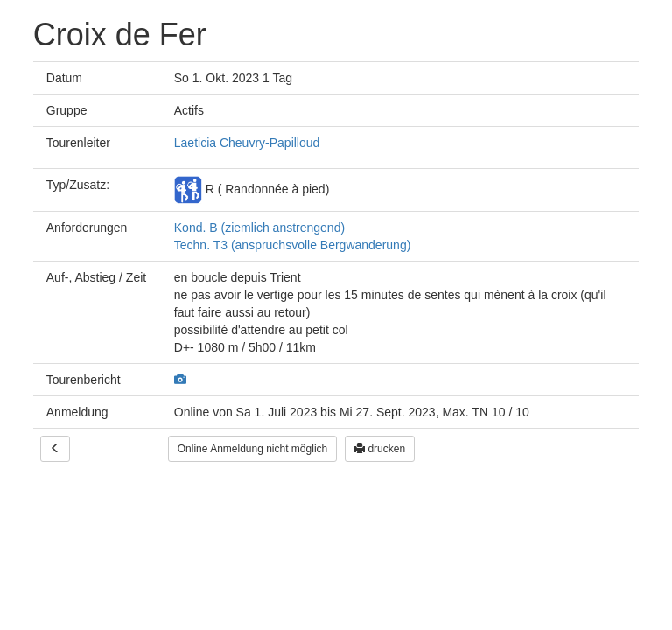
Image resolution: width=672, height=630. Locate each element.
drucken (380, 449)
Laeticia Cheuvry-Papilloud (247, 143)
